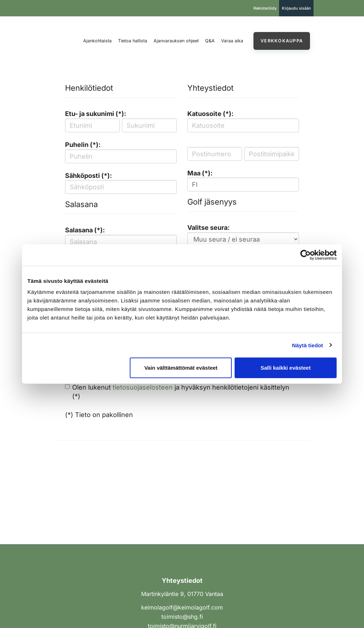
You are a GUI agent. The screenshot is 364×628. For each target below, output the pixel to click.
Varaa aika (232, 41)
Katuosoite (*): (210, 114)
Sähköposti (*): (89, 176)
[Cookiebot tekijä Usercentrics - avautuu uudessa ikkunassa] (306, 255)
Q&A (210, 41)
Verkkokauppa (282, 41)
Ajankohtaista (97, 41)
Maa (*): (200, 173)
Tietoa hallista (133, 41)
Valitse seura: (208, 228)
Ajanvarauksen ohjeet (176, 41)
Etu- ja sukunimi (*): (96, 114)
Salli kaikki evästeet (286, 368)
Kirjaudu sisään (296, 8)
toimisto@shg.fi (182, 617)
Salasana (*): (85, 230)
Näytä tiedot (308, 345)
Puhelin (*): (83, 145)
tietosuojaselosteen (143, 387)
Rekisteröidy (265, 8)
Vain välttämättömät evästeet (181, 368)
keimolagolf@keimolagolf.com (182, 607)
